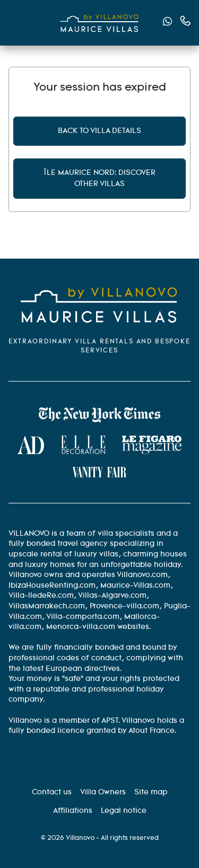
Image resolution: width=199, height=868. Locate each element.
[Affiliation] (73, 811)
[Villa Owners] (103, 792)
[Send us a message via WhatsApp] (167, 23)
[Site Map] (151, 792)
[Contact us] (52, 792)
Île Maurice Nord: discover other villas (99, 178)
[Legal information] (124, 811)
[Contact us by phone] (185, 21)
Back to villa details (99, 131)
